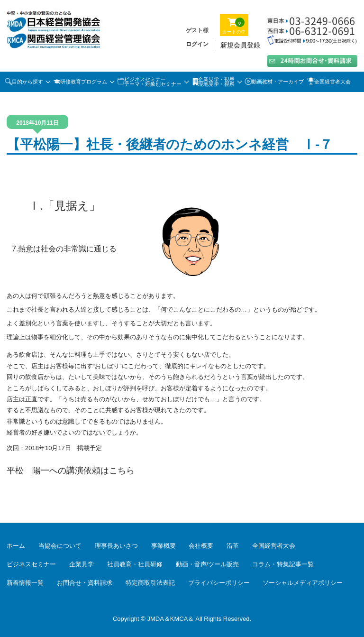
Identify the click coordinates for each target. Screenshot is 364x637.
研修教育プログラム (84, 82)
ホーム (16, 546)
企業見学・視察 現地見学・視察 (216, 82)
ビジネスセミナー (31, 564)
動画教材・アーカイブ (278, 82)
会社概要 (201, 546)
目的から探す (27, 82)
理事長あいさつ (116, 546)
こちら (122, 471)
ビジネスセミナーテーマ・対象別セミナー (153, 82)
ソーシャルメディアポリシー (303, 583)
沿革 (233, 546)
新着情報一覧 (25, 583)
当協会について (60, 546)
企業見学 (82, 564)
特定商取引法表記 (150, 583)
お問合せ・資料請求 (85, 583)
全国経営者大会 (332, 82)
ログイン (197, 44)
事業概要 (164, 546)
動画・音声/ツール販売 (208, 564)
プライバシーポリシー (219, 583)
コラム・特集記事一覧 (283, 564)
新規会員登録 (240, 45)
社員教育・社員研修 (135, 564)
